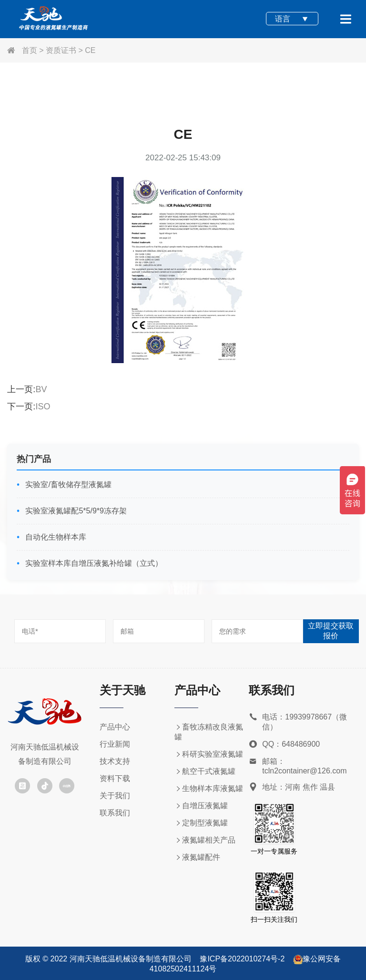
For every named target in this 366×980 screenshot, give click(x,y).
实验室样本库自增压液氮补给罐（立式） (93, 563)
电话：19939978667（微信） (298, 722)
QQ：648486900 (284, 745)
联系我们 (115, 813)
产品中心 (115, 727)
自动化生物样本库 (55, 537)
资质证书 (61, 50)
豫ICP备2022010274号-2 (242, 959)
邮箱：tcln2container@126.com (298, 766)
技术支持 (115, 761)
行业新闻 (115, 744)
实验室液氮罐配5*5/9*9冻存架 (75, 511)
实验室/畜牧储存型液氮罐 (67, 485)
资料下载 (115, 778)
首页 (22, 50)
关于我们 (115, 796)
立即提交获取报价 (331, 631)
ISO (43, 407)
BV (41, 389)
